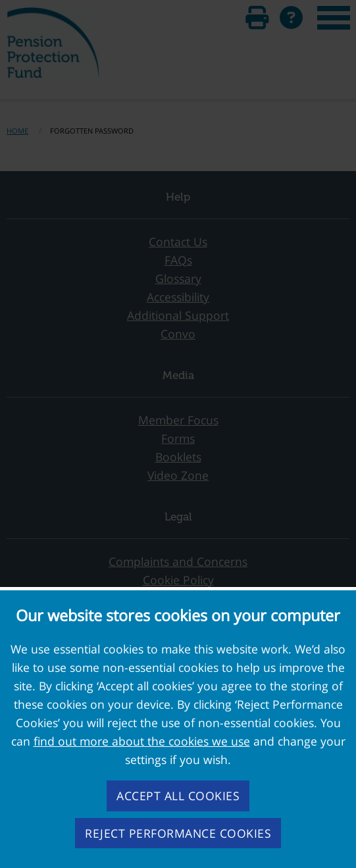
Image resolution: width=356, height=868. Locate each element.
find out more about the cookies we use (142, 741)
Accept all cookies (178, 796)
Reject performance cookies (178, 833)
